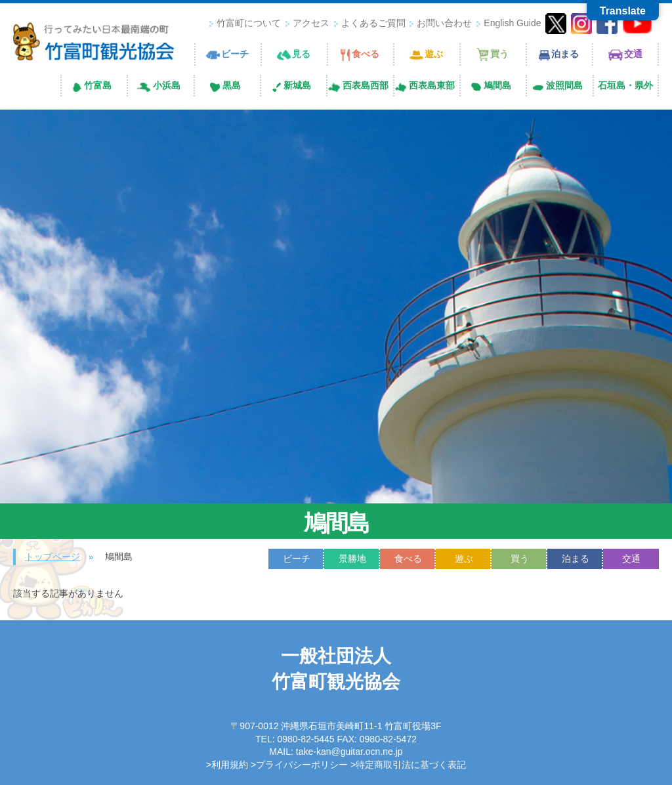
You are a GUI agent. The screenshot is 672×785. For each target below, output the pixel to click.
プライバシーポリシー (302, 765)
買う (520, 559)
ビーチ (297, 559)
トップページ (52, 557)
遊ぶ (464, 559)
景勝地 (352, 559)
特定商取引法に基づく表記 (411, 765)
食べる (408, 559)
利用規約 (230, 765)
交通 (631, 559)
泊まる (576, 559)
